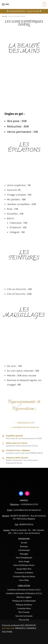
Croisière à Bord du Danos (24, 576)
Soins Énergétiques (24, 558)
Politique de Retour (24, 605)
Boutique (24, 546)
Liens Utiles (24, 580)
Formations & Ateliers (24, 573)
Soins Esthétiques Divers (24, 565)
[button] (6, 82)
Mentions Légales (24, 597)
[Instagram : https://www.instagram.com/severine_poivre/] (27, 493)
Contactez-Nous (24, 608)
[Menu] (6, 4)
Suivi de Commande (24, 616)
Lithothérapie (24, 550)
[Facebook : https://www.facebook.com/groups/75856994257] (21, 493)
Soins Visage (24, 561)
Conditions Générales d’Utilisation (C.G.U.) (24, 593)
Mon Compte (24, 612)
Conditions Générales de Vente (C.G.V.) (24, 590)
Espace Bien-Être (24, 569)
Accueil (4, 16)
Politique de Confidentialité (24, 601)
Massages (24, 554)
